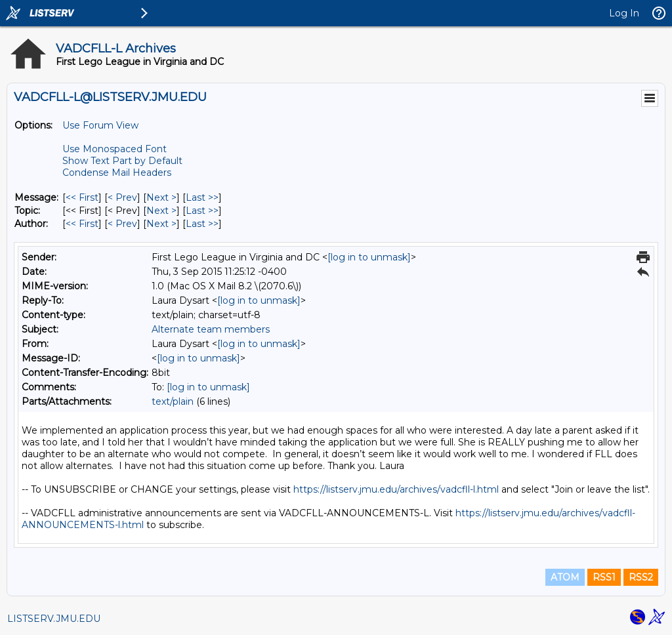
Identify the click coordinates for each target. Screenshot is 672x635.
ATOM (565, 577)
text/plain (173, 401)
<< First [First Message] (82, 197)
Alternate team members (211, 329)
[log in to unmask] (369, 257)
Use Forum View (100, 125)
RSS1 (604, 577)
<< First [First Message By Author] (82, 224)
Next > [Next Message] (161, 197)
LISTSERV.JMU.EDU (54, 619)
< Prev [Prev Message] (122, 197)
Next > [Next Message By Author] (161, 224)
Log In (624, 13)
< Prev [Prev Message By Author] (122, 224)
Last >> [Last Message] (202, 197)
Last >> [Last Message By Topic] (202, 211)
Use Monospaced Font (115, 149)
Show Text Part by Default (122, 161)
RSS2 (641, 577)
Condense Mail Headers (117, 173)
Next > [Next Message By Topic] (161, 211)
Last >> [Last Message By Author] (202, 224)
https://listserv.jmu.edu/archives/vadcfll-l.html (396, 489)
